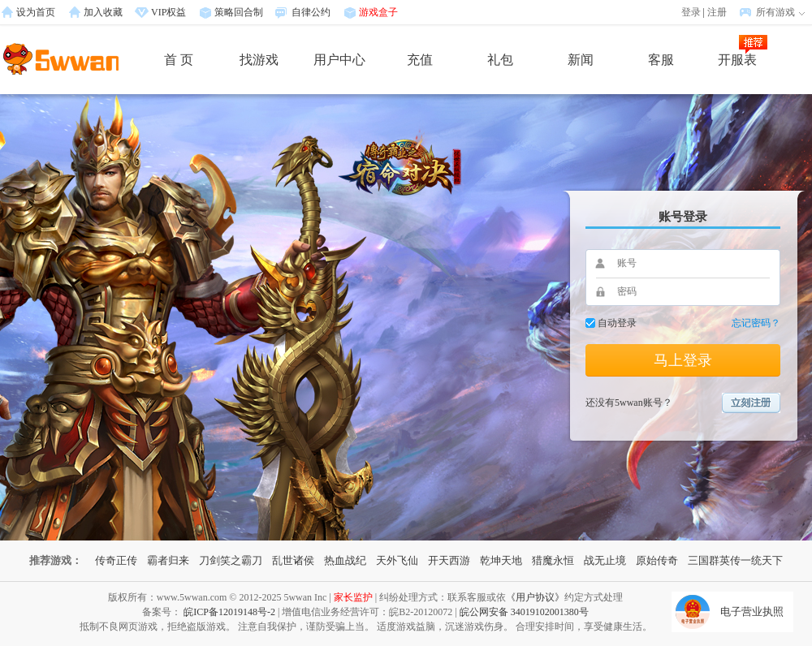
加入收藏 (103, 12)
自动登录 (617, 323)
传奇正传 (116, 560)
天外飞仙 (397, 560)
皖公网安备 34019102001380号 (524, 612)
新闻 (581, 60)
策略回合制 (239, 12)
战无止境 (605, 560)
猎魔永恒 (553, 560)
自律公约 (311, 12)
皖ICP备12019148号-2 (229, 612)
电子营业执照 (752, 612)
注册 (717, 12)
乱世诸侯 (293, 560)
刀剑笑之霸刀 (231, 560)
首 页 (179, 60)
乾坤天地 (501, 560)
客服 (661, 60)
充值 (420, 60)
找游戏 (259, 60)
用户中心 (339, 60)
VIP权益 (168, 12)
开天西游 (449, 560)
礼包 (500, 60)
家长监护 (353, 597)
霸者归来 (168, 560)
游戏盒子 (378, 12)
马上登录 (683, 360)
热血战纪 (345, 560)
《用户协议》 (535, 597)
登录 (691, 12)
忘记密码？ (756, 323)
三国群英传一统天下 (735, 560)
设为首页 (36, 12)
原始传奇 (657, 560)
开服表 (737, 60)
